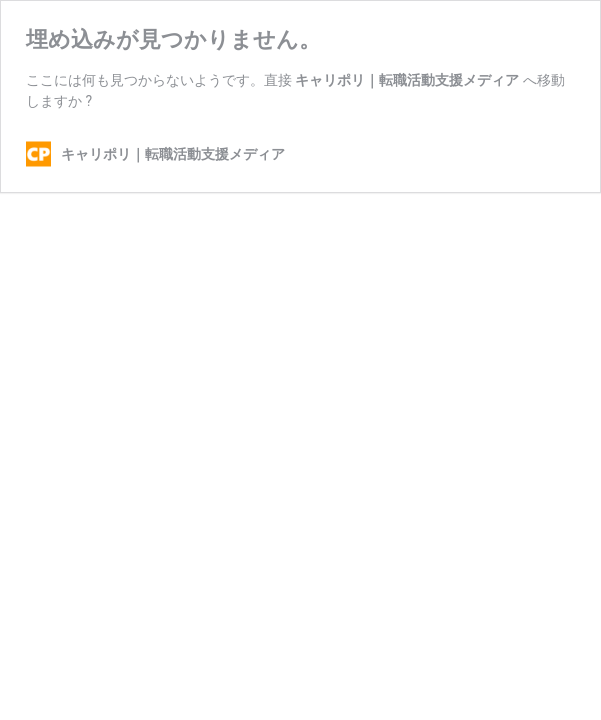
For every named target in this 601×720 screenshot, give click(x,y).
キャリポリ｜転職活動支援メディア (407, 80)
